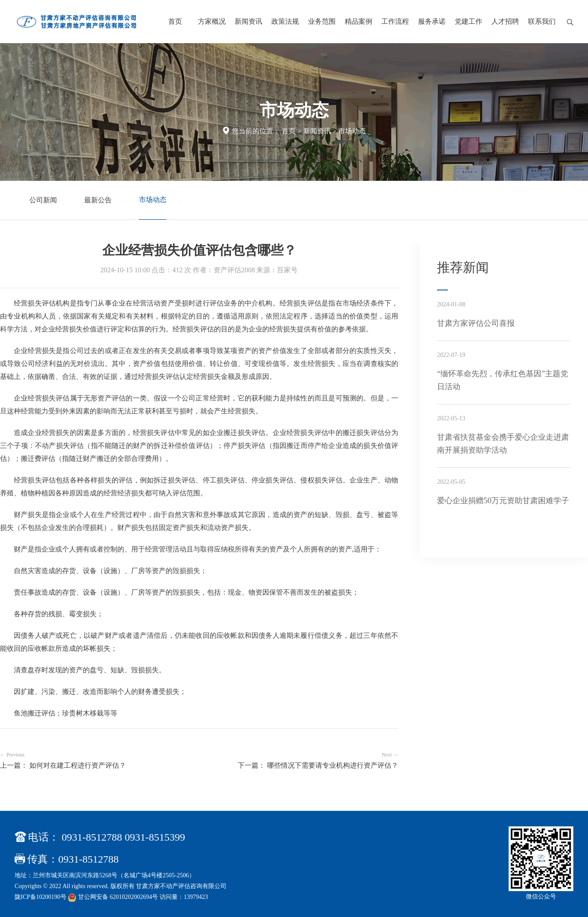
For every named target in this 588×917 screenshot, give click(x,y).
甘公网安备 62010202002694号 (114, 897)
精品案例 (358, 21)
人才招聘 (505, 21)
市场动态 (352, 131)
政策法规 (285, 21)
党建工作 (469, 21)
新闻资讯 (248, 21)
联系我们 (542, 21)
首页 (175, 21)
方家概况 (212, 21)
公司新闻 (43, 200)
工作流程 (395, 21)
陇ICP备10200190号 (41, 897)
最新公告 (98, 200)
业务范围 (322, 21)
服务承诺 (432, 21)
